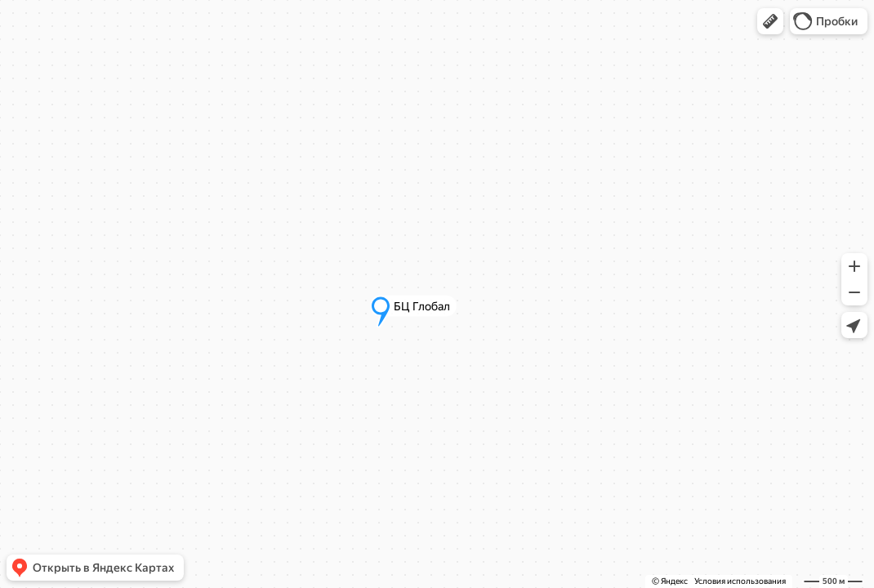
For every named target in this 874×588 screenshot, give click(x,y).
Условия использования (740, 581)
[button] (770, 21)
